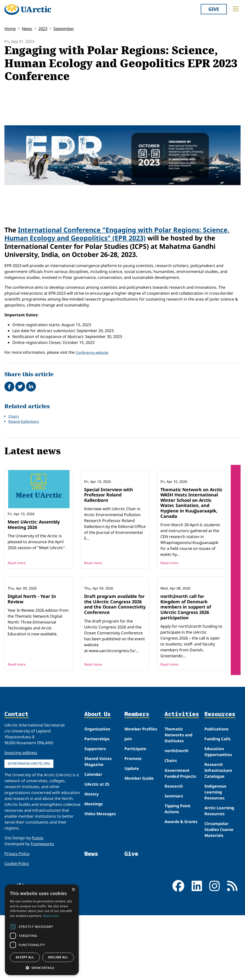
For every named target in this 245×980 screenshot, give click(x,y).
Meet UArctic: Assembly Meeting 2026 (34, 524)
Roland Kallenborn (24, 421)
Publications (216, 794)
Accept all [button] (25, 957)
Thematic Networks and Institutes (178, 800)
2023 (43, 29)
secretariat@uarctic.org (29, 828)
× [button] (73, 890)
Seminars (174, 861)
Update (132, 833)
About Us (98, 779)
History (92, 859)
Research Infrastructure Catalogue (218, 835)
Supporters (95, 813)
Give (214, 9)
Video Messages (100, 879)
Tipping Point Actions (177, 874)
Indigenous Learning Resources (215, 857)
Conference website (92, 352)
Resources (220, 779)
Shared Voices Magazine (98, 826)
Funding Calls (217, 804)
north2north (176, 815)
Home (10, 29)
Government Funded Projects (180, 838)
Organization (97, 794)
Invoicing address (21, 817)
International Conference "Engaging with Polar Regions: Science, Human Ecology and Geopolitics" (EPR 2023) (117, 234)
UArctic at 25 (97, 849)
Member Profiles (141, 794)
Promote (133, 823)
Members (137, 779)
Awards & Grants (181, 886)
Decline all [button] (58, 957)
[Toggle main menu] (236, 9)
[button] (42, 968)
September (64, 29)
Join (128, 804)
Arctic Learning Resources (219, 876)
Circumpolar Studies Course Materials (219, 894)
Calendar (93, 839)
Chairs (14, 416)
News (27, 29)
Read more (17, 595)
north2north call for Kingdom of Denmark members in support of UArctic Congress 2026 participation (186, 672)
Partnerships (97, 804)
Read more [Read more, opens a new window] (51, 916)
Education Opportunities (218, 816)
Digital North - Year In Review (32, 664)
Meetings (94, 869)
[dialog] (42, 930)
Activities (182, 779)
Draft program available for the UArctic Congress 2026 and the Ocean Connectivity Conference (115, 669)
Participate (135, 813)
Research (174, 851)
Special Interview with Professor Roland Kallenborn (109, 527)
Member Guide (139, 843)
